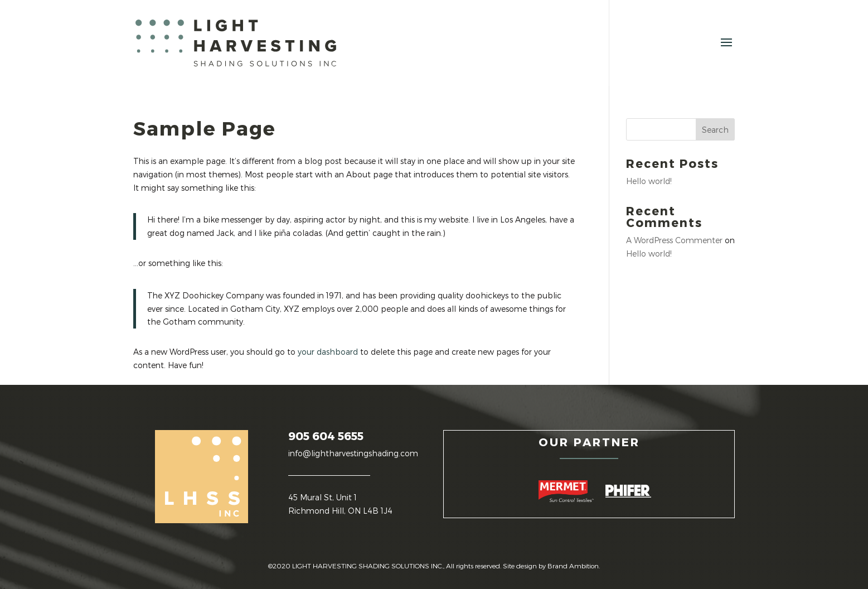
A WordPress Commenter (674, 240)
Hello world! (649, 181)
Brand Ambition (573, 566)
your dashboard (328, 352)
